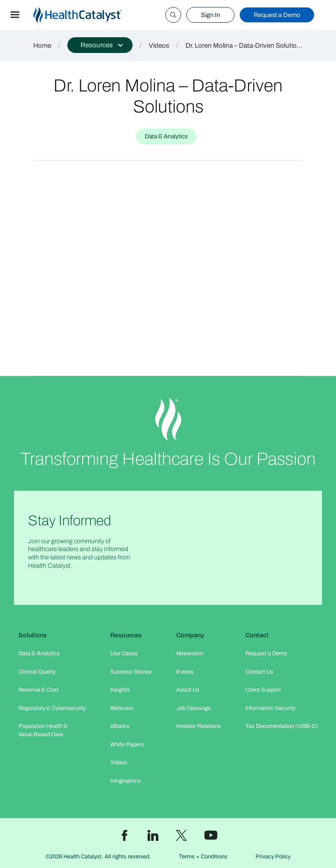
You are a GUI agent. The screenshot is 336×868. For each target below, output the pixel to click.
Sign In (210, 15)
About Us (188, 690)
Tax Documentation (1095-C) (282, 726)
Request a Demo (277, 15)
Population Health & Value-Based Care (43, 730)
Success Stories (131, 672)
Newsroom (190, 654)
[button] (15, 15)
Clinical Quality (37, 672)
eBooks (120, 726)
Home (42, 46)
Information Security (270, 708)
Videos (159, 46)
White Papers (127, 745)
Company (190, 635)
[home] (88, 15)
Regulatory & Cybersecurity (52, 708)
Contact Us (259, 672)
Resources (126, 635)
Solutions (33, 635)
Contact (257, 635)
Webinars (122, 708)
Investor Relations (199, 726)
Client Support (263, 690)
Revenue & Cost (38, 690)
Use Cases (124, 654)
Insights (120, 690)
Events (185, 672)
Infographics (126, 781)
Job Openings (194, 708)
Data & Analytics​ (39, 654)
